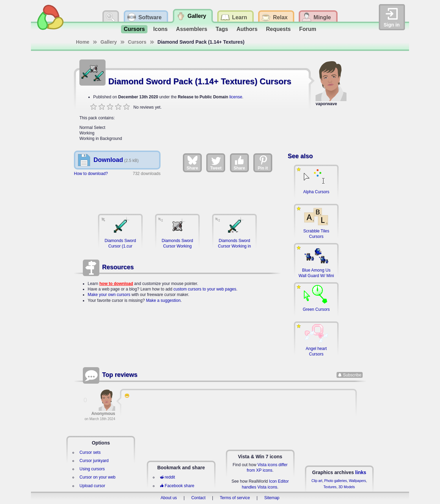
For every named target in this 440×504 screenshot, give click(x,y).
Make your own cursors (109, 295)
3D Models (346, 487)
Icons (161, 29)
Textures (330, 487)
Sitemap (272, 498)
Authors (247, 29)
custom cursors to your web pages (205, 289)
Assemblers (192, 29)
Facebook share (177, 486)
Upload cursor (92, 486)
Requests (278, 29)
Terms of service (235, 498)
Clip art (317, 481)
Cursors (134, 29)
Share (192, 163)
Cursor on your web (97, 477)
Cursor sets (90, 452)
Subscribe (352, 375)
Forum (308, 29)
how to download (116, 284)
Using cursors (92, 469)
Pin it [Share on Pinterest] (263, 163)
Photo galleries (335, 481)
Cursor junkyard (94, 461)
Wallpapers (357, 481)
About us (169, 498)
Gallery (108, 42)
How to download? (91, 174)
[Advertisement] (177, 191)
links (361, 472)
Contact (198, 498)
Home (83, 42)
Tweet (216, 163)
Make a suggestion (163, 300)
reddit (167, 477)
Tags (222, 29)
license (236, 97)
